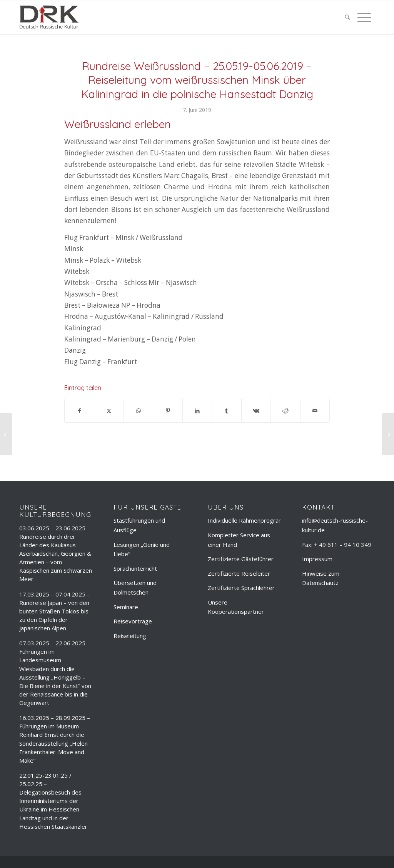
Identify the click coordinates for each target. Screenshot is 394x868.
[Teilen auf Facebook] (79, 411)
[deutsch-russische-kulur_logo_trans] (49, 17)
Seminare (126, 607)
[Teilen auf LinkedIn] (197, 411)
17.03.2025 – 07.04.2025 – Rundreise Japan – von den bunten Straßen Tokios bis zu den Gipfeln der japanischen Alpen (55, 611)
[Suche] (347, 17)
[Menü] (362, 17)
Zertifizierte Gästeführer (241, 559)
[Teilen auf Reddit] (285, 411)
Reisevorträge (133, 621)
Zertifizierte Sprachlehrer (241, 588)
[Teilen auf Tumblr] (226, 411)
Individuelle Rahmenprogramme (250, 520)
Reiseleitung (130, 636)
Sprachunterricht (135, 568)
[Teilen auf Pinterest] (168, 411)
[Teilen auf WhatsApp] (138, 411)
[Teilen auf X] (109, 411)
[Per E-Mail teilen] (315, 411)
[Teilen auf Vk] (256, 411)
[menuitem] (347, 17)
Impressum (317, 559)
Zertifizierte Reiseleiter (239, 573)
